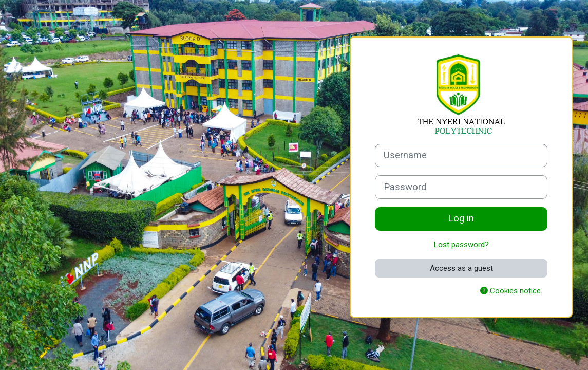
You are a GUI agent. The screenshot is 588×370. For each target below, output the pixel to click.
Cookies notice (510, 291)
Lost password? (461, 245)
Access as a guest (461, 268)
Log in (461, 218)
